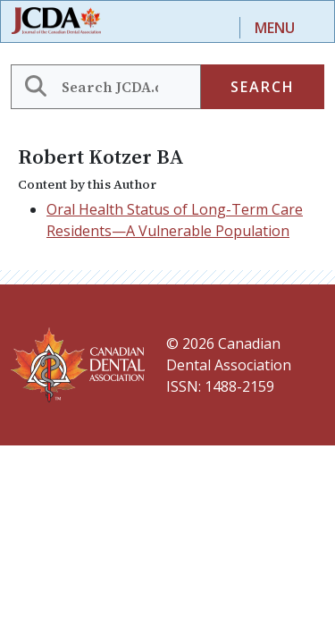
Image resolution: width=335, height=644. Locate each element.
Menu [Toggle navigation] (275, 28)
